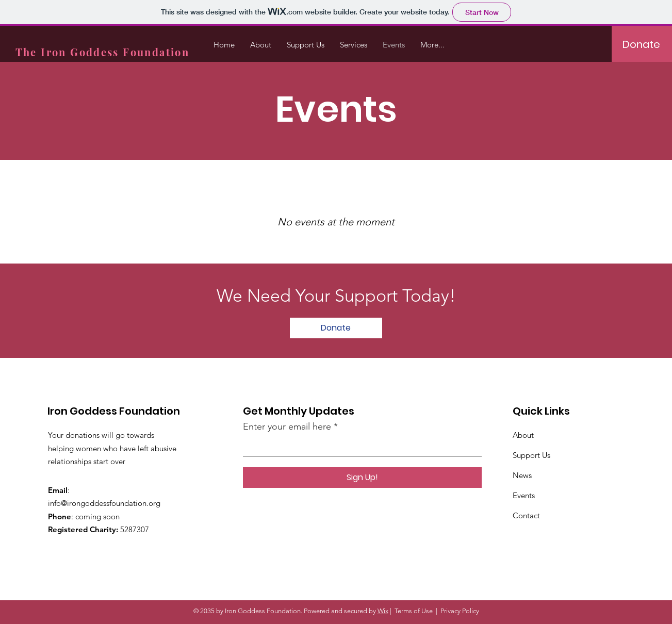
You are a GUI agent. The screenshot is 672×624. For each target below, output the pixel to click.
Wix (383, 611)
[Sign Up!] (362, 478)
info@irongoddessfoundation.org (104, 503)
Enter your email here (287, 426)
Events (524, 495)
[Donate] (641, 44)
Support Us (531, 455)
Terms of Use (414, 611)
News (522, 475)
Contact (526, 515)
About (523, 435)
